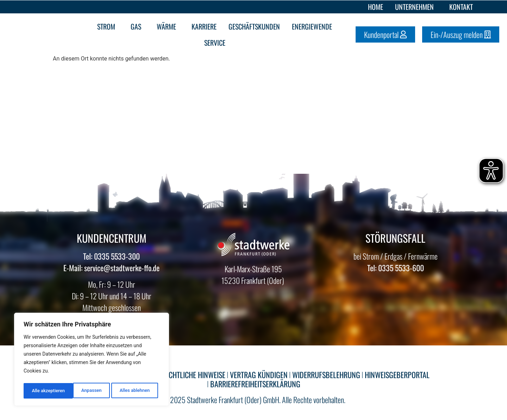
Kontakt (461, 7)
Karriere (204, 26)
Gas (138, 26)
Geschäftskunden (254, 26)
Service (217, 43)
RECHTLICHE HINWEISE (193, 375)
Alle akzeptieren (135, 391)
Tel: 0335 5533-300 (111, 256)
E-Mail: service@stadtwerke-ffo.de (111, 268)
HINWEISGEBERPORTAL (397, 375)
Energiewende (314, 26)
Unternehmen (416, 7)
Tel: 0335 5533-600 (396, 268)
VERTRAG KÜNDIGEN (259, 375)
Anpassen (41, 391)
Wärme (168, 26)
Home (375, 7)
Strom (108, 26)
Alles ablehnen (85, 391)
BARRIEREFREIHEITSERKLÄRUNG (255, 384)
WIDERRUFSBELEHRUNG (326, 375)
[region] (92, 361)
